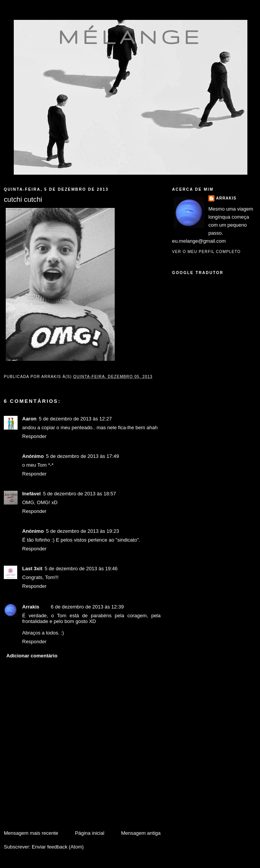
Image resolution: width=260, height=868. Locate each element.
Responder (34, 436)
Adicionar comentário (32, 656)
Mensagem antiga (141, 833)
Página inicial (90, 833)
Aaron (29, 419)
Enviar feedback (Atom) (58, 847)
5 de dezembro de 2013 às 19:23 (82, 531)
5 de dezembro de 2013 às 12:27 (76, 419)
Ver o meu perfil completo (206, 252)
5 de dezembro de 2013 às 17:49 (82, 456)
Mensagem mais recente (31, 833)
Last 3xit (32, 569)
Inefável (31, 494)
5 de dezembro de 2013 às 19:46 (81, 569)
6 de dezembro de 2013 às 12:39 (87, 607)
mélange (131, 37)
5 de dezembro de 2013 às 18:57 (79, 494)
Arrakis (31, 607)
